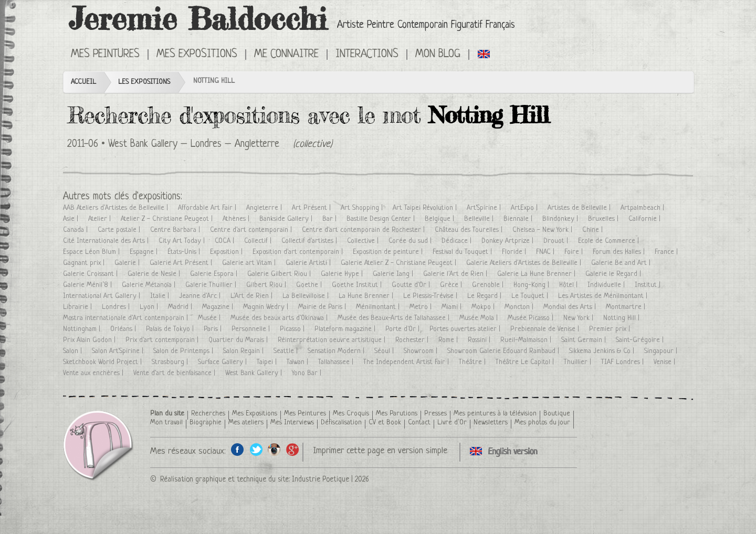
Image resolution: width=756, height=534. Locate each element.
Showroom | (422, 351)
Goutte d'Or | (412, 285)
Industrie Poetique (321, 479)
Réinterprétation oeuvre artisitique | (333, 340)
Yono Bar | (308, 373)
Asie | (72, 219)
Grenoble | (489, 285)
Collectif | (259, 241)
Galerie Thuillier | (212, 285)
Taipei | (268, 362)
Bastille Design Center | (382, 219)
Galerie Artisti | (309, 263)
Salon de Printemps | (184, 351)
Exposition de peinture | (389, 252)
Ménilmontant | (379, 307)
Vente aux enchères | (94, 373)
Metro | (422, 307)
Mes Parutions (397, 414)
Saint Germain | (585, 340)
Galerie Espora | (215, 274)
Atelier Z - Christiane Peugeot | (168, 219)
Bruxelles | (604, 219)
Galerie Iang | (394, 274)
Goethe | (310, 285)
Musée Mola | (480, 318)
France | (667, 252)
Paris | (214, 329)
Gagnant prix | (85, 263)
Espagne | (145, 252)
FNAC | (546, 252)
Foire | (575, 252)
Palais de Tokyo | (171, 329)
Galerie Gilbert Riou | (280, 274)
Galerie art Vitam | (250, 263)
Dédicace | (458, 241)
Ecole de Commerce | (610, 241)
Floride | (515, 252)
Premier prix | (611, 329)
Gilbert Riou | (267, 285)
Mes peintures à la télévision (495, 414)
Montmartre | (627, 307)
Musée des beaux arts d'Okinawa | (280, 318)
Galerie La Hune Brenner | (537, 274)
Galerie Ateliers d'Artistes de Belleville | (525, 263)
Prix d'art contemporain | (163, 340)
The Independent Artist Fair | (407, 362)
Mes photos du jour (542, 423)
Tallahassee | (337, 362)
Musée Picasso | (532, 318)
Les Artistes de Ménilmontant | (604, 296)
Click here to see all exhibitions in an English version (484, 54)
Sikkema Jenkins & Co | (603, 351)
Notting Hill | (622, 318)
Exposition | (227, 252)
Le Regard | (485, 296)
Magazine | (219, 307)
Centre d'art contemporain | (252, 230)
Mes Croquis (351, 414)
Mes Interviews (292, 423)
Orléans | (124, 329)
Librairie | (78, 307)
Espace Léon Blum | (92, 252)
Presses (435, 414)
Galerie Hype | (343, 274)
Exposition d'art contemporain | (299, 252)
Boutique (557, 414)
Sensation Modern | (337, 351)
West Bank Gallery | (255, 373)
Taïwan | (298, 362)
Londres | (117, 307)
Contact (419, 423)
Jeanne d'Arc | (201, 296)
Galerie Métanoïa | (150, 285)
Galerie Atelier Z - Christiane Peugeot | (400, 263)
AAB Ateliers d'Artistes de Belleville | (117, 208)
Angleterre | (265, 208)
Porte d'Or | (403, 329)
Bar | (330, 219)
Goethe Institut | (358, 285)
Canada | (76, 230)
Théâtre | (473, 362)
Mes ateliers (246, 423)
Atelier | (101, 219)
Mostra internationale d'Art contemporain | (127, 318)
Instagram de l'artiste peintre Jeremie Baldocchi (274, 449)
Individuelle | (607, 285)
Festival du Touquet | (463, 252)
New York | (579, 318)
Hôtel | (569, 285)
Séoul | (385, 351)
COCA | (225, 241)
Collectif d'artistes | (310, 241)
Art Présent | (312, 208)
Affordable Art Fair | (208, 208)
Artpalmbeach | (643, 208)
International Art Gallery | (103, 296)
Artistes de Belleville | (580, 208)
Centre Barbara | (176, 230)
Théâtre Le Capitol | (526, 362)
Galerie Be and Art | (622, 263)
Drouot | (557, 241)
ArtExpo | (525, 208)
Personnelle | (252, 329)
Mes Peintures (105, 55)
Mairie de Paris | (323, 307)
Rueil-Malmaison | (527, 340)
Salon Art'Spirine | (119, 351)
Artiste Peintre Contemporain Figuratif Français (426, 25)
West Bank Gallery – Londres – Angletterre (194, 145)
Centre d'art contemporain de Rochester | (364, 230)
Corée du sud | (411, 241)
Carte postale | (120, 230)
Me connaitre (286, 55)
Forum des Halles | (620, 252)
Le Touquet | (531, 296)
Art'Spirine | (485, 208)
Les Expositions (144, 82)
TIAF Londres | (623, 362)
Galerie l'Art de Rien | (456, 274)
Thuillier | (579, 362)
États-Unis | (185, 252)
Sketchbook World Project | (103, 362)
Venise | (665, 362)
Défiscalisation (341, 423)
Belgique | (440, 219)
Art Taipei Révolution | (426, 208)
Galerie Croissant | (91, 274)
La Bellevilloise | (307, 296)
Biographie (206, 423)
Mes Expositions (197, 55)
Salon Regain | (244, 351)
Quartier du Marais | (239, 340)
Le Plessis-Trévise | (431, 296)
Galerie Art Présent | (182, 263)
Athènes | (237, 219)
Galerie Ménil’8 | (88, 285)
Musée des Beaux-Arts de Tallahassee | (395, 318)
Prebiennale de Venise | (546, 329)
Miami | (453, 307)
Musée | (210, 318)
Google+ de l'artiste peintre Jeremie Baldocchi (293, 449)
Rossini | (480, 340)
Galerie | (128, 263)
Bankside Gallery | (287, 219)
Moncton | (520, 307)
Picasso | (293, 329)
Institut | (649, 285)
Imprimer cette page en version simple (380, 451)
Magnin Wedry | (267, 307)
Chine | (594, 230)
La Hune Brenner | (367, 296)
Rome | (449, 340)
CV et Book (385, 423)
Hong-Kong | (532, 285)
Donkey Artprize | (508, 241)
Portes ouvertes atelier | (466, 329)
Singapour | (662, 351)
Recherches (208, 414)
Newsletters (491, 423)
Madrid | (181, 307)
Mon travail (166, 423)
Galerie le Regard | (614, 274)
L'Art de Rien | (253, 296)
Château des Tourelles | (470, 230)
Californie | (645, 219)
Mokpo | (484, 307)
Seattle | (287, 351)
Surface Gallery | (223, 362)
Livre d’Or (452, 423)
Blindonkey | (561, 219)
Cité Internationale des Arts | (107, 241)
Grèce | (452, 285)
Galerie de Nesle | (155, 274)
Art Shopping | (363, 208)
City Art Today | (183, 241)
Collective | (364, 241)
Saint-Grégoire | (641, 340)
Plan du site (167, 414)
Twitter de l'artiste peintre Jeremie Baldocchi (256, 449)
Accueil (83, 82)
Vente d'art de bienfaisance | (175, 373)
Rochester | (413, 340)
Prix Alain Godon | (90, 340)
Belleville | (480, 219)
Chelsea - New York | (543, 230)
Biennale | (519, 219)
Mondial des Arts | (571, 307)
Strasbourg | (171, 362)
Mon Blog (438, 55)
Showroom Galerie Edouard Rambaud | (504, 351)
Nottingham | (83, 329)
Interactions (367, 55)
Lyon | (150, 307)
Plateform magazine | (346, 329)
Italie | (161, 296)
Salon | (73, 351)
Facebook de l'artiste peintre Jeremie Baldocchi (238, 449)
